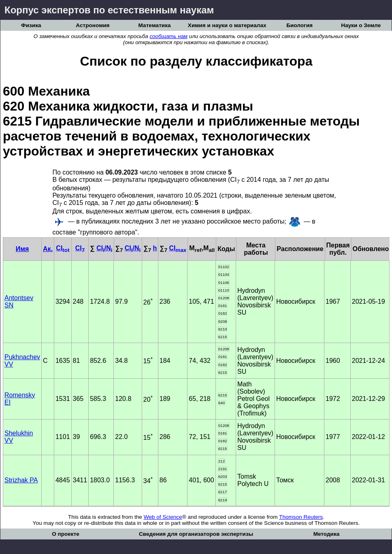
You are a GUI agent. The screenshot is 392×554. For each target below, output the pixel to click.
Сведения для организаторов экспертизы (196, 534)
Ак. (48, 249)
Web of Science (163, 517)
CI (63, 248)
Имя (22, 249)
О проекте (66, 534)
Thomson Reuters (301, 517)
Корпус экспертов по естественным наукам (109, 10)
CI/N (104, 248)
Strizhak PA (21, 480)
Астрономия (93, 25)
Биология (299, 25)
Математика (155, 25)
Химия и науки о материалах (227, 25)
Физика (31, 25)
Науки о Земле (361, 25)
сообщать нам (168, 36)
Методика (327, 534)
